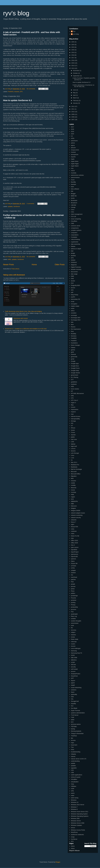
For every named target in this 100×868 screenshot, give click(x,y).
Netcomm (74, 506)
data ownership (76, 244)
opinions (73, 559)
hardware (74, 384)
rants (72, 625)
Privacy (73, 605)
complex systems (76, 230)
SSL (72, 699)
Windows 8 (74, 809)
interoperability (75, 419)
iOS (72, 423)
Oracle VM (74, 563)
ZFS (21, 92)
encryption (74, 304)
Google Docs (75, 366)
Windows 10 (75, 802)
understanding (75, 761)
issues (73, 430)
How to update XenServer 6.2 (17, 100)
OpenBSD (74, 550)
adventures (74, 141)
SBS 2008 (74, 658)
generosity (74, 357)
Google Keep (75, 370)
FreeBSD (74, 338)
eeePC (73, 297)
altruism (73, 148)
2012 (73, 106)
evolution (74, 313)
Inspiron (73, 412)
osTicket (73, 566)
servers (73, 671)
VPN (72, 791)
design (73, 253)
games (73, 350)
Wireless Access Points (78, 830)
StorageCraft (75, 701)
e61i (72, 290)
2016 (73, 60)
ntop (72, 538)
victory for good (76, 777)
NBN (72, 504)
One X (73, 545)
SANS (73, 655)
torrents (73, 740)
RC (72, 628)
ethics (73, 311)
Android (73, 152)
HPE (72, 396)
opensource (74, 554)
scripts (73, 662)
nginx (73, 524)
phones (73, 586)
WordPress (74, 832)
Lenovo (73, 449)
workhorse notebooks (77, 835)
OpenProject (75, 552)
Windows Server (76, 821)
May (74, 93)
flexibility (73, 334)
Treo (72, 747)
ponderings (74, 596)
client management (77, 214)
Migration (74, 476)
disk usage (74, 274)
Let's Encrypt (75, 453)
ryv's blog (16, 13)
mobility (73, 485)
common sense (76, 226)
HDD (72, 386)
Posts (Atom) (15, 269)
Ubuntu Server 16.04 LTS (79, 759)
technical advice (76, 724)
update (73, 763)
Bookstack (74, 200)
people (73, 584)
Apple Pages (75, 164)
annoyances (75, 154)
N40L (10, 259)
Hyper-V (73, 403)
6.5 (72, 136)
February (76, 101)
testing (73, 729)
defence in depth (76, 249)
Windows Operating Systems (80, 816)
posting (73, 602)
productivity (74, 607)
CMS (72, 223)
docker (73, 281)
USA (72, 770)
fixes (72, 331)
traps (72, 743)
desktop (73, 256)
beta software (75, 189)
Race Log (74, 616)
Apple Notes (75, 161)
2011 (73, 109)
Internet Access (76, 416)
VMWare (74, 786)
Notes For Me (75, 536)
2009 (73, 114)
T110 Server (75, 715)
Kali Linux (74, 439)
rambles (73, 619)
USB (72, 772)
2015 (73, 63)
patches (73, 579)
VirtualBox (74, 779)
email (73, 302)
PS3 (72, 612)
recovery (74, 630)
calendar (74, 205)
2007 (73, 120)
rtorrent (73, 646)
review (73, 637)
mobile (73, 483)
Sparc (73, 692)
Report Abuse (74, 850)
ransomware (75, 623)
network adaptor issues (78, 513)
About (73, 848)
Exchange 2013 (76, 320)
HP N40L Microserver (77, 393)
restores (73, 635)
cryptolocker (75, 242)
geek (72, 352)
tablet (73, 720)
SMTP (73, 683)
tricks (72, 750)
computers (74, 233)
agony (73, 145)
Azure (73, 180)
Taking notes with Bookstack (14, 275)
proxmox (74, 609)
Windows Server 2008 (78, 823)
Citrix (72, 212)
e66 (72, 292)
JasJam (73, 435)
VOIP (73, 789)
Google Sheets (75, 373)
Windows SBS (75, 818)
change (73, 207)
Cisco (73, 210)
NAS (72, 499)
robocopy (74, 642)
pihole (73, 589)
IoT (72, 426)
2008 (73, 117)
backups (73, 184)
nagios (73, 497)
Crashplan (74, 237)
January (76, 103)
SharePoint (74, 676)
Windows (74, 800)
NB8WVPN (74, 501)
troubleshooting (76, 752)
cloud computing (76, 219)
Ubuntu (73, 756)
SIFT (72, 678)
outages (73, 570)
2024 (73, 45)
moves (73, 490)
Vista (72, 784)
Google (73, 361)
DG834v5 (74, 262)
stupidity (73, 704)
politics (73, 593)
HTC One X (74, 400)
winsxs (73, 828)
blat (72, 191)
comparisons (75, 228)
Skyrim (73, 681)
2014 (73, 66)
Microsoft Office (76, 474)
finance (73, 327)
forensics (74, 336)
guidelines (74, 382)
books (73, 198)
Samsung (74, 651)
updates (10, 206)
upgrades (74, 768)
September (77, 76)
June (75, 90)
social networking (76, 688)
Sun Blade (74, 708)
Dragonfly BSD (75, 285)
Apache (73, 157)
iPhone (73, 428)
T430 (72, 717)
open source (75, 547)
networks (74, 520)
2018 (73, 55)
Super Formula (75, 711)
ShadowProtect (76, 674)
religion (73, 632)
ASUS (73, 171)
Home (34, 265)
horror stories (75, 389)
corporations (75, 235)
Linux (73, 455)
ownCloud (74, 577)
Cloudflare (74, 221)
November (76, 71)
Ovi (72, 575)
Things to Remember (77, 733)
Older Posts (60, 265)
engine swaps (75, 306)
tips (72, 738)
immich (73, 407)
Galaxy (73, 347)
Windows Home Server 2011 (80, 812)
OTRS (73, 568)
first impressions (76, 329)
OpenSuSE (74, 556)
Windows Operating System (79, 814)
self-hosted (74, 669)
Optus (73, 561)
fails (72, 322)
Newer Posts (8, 265)
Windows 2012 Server (78, 805)
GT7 (72, 380)
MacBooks (74, 467)
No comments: (31, 89)
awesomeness (75, 177)
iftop (72, 405)
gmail (73, 359)
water (73, 795)
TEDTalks (74, 727)
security (73, 667)
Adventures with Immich (21, 318)
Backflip (73, 182)
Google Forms (75, 368)
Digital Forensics (76, 267)
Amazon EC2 (75, 150)
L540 (72, 442)
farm (72, 324)
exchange (74, 315)
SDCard (73, 665)
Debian (73, 246)
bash (72, 187)
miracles (17, 92)
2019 (73, 52)
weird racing (75, 798)
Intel (72, 414)
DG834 (73, 260)
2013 (73, 68)
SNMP (73, 685)
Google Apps (75, 363)
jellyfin (73, 437)
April (75, 95)
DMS (72, 276)
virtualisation (75, 782)
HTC (72, 398)
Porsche (73, 598)
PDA (72, 582)
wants (73, 793)
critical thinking (75, 239)
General (73, 354)
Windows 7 (74, 807)
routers (73, 644)
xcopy (73, 837)
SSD (72, 697)
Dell (72, 251)
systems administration (78, 713)
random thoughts (76, 621)
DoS (72, 283)
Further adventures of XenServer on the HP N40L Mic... (83, 86)
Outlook (73, 573)
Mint (72, 478)
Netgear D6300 (76, 511)
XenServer (17, 206)
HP (72, 391)
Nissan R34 (74, 527)
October (76, 73)
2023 (73, 47)
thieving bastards (76, 731)
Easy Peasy (75, 295)
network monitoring (77, 515)
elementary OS (75, 299)
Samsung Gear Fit (76, 653)
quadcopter (74, 614)
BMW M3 (74, 196)
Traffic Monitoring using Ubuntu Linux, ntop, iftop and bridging (23, 311)
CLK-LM (73, 216)
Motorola (74, 488)
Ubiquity (73, 754)
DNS (72, 279)
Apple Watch (75, 166)
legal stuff (74, 446)
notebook (74, 531)
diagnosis (74, 265)
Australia (74, 173)
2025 (73, 42)
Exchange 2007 (76, 318)
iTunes (73, 432)
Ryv (74, 31)
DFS (72, 258)
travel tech (74, 745)
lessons (73, 451)
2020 (73, 50)
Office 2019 (74, 543)
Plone (73, 591)
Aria (72, 168)
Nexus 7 (73, 522)
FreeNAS (11, 92)
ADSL (73, 138)
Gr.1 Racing (75, 377)
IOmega (73, 421)
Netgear (73, 508)
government (75, 375)
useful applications (77, 775)
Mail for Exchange (76, 469)
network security (76, 518)
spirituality (74, 694)
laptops (73, 444)
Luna (72, 458)
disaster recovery (76, 269)
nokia (73, 529)
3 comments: (31, 204)
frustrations (74, 343)
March (75, 98)
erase (73, 308)
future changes (75, 345)
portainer (74, 600)
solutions (74, 690)
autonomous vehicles (77, 175)
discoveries (74, 272)
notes (73, 534)
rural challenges (76, 648)
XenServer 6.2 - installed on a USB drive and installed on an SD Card (26, 329)
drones (73, 288)
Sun (72, 706)
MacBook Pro (75, 465)
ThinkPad (74, 736)
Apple (73, 159)
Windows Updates (76, 825)
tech (72, 722)
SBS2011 (74, 660)
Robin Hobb (75, 639)
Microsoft (74, 472)
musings (73, 492)
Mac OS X (74, 462)
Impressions (75, 409)
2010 (73, 112)
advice (73, 143)
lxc (72, 460)
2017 (73, 58)
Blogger (73, 194)
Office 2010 (74, 540)
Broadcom (74, 203)
